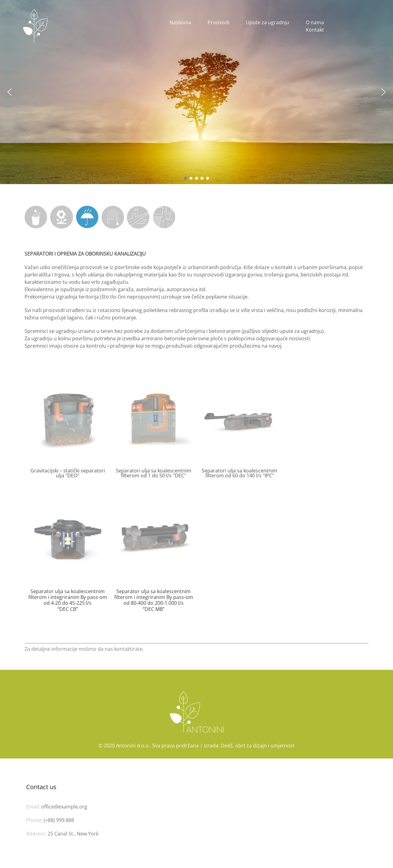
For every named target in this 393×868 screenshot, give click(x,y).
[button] (10, 92)
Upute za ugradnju (268, 22)
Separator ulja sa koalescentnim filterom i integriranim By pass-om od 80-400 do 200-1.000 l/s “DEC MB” (154, 609)
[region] (196, 92)
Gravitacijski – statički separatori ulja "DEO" (68, 476)
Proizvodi (218, 22)
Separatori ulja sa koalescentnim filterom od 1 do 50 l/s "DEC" (154, 476)
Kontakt (315, 30)
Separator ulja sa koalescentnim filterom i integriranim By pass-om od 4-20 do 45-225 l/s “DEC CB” (68, 609)
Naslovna (180, 22)
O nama (315, 22)
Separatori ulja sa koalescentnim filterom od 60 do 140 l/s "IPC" (239, 476)
